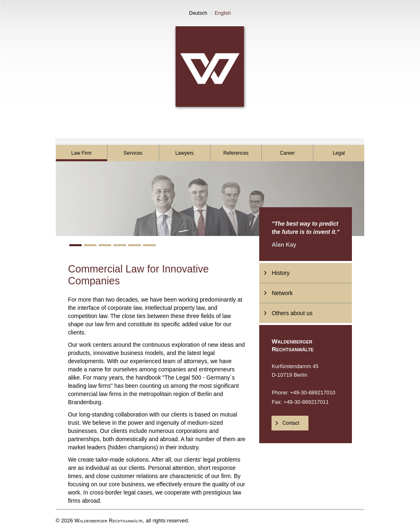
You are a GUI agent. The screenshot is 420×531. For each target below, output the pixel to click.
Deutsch (198, 13)
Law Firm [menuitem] (81, 153)
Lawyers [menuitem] (184, 153)
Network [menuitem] (282, 293)
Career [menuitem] (287, 153)
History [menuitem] (281, 273)
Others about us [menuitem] (292, 313)
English (223, 13)
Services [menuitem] (133, 153)
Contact (291, 423)
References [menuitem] (236, 153)
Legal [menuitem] (339, 153)
